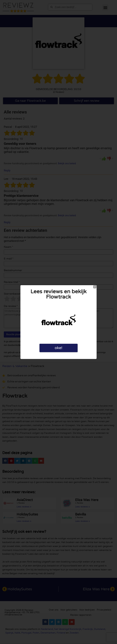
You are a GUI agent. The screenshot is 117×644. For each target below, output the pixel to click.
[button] (95, 287)
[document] (58, 322)
